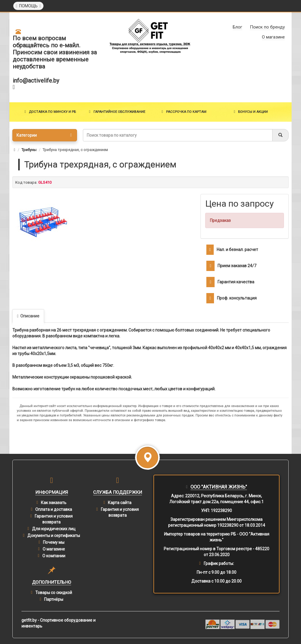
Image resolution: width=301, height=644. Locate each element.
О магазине (54, 549)
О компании (54, 556)
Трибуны (29, 150)
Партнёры (54, 599)
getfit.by (29, 620)
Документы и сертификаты (54, 536)
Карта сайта (120, 503)
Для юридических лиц (54, 529)
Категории (44, 135)
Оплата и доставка (54, 509)
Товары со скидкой (54, 593)
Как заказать (54, 503)
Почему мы (54, 542)
